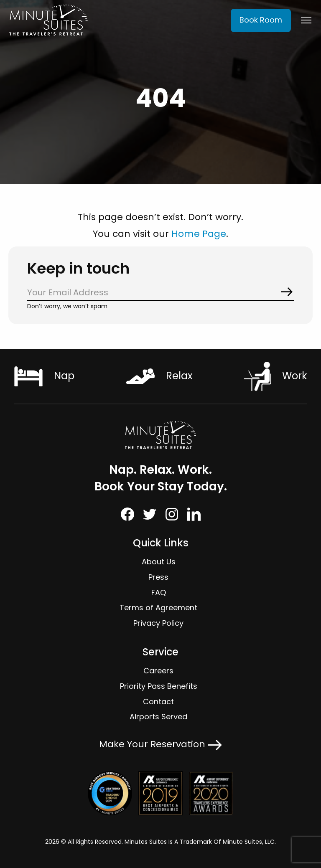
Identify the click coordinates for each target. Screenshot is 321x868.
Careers (158, 671)
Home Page (199, 234)
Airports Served (158, 717)
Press (158, 577)
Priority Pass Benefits (159, 686)
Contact (158, 702)
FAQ (159, 593)
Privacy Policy (158, 623)
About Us (159, 562)
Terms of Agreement (158, 608)
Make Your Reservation (160, 744)
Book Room (261, 20)
